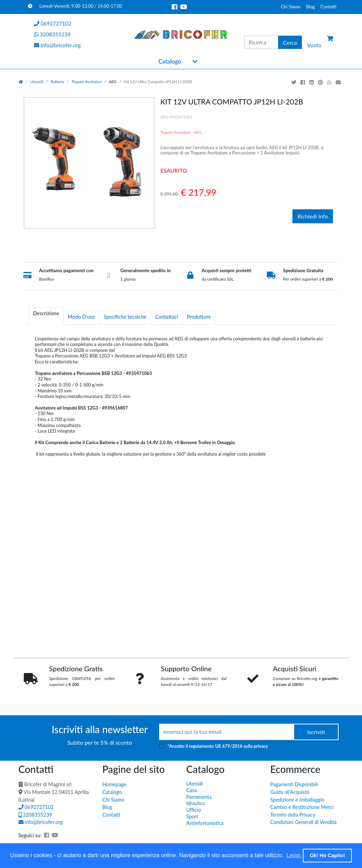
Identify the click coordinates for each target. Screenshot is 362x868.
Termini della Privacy (293, 815)
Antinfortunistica (205, 823)
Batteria (57, 82)
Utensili (37, 82)
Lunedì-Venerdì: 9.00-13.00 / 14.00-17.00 (75, 6)
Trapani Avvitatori (86, 82)
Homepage (115, 784)
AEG (113, 82)
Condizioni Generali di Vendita (304, 822)
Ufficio (194, 810)
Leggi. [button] (294, 855)
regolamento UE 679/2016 (216, 746)
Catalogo (170, 62)
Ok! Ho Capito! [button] (328, 855)
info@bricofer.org (41, 822)
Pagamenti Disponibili (294, 784)
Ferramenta (199, 797)
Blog (310, 7)
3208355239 (35, 815)
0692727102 (36, 807)
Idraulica (196, 803)
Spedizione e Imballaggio (297, 800)
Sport (192, 816)
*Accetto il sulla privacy (218, 746)
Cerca (290, 42)
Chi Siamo (291, 7)
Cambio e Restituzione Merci (302, 807)
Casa (192, 790)
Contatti (328, 7)
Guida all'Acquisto (290, 792)
